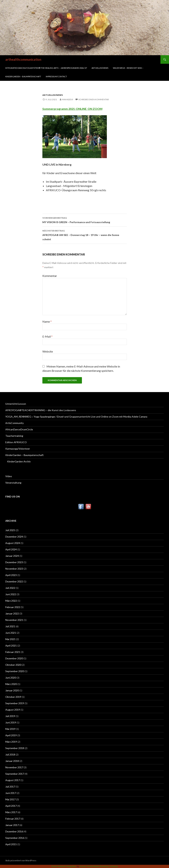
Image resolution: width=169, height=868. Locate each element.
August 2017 (13, 780)
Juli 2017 (10, 787)
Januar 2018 (12, 761)
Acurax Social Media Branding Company (99, 866)
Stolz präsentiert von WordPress (21, 860)
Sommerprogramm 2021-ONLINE (65, 109)
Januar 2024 (12, 556)
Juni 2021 (11, 633)
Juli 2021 (10, 626)
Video (9, 476)
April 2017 (11, 806)
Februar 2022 (13, 607)
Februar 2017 (13, 819)
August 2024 (13, 543)
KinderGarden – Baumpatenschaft (23, 76)
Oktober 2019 (13, 697)
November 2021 (14, 620)
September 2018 (15, 748)
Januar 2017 (12, 825)
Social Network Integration (64, 866)
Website (48, 351)
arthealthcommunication (23, 59)
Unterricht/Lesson (16, 404)
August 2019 (13, 710)
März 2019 (11, 742)
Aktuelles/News (100, 68)
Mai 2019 (10, 729)
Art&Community (15, 423)
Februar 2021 (13, 652)
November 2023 (14, 569)
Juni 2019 (11, 722)
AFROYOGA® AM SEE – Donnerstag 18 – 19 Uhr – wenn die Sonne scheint (85, 235)
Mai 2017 (10, 799)
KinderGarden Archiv (19, 461)
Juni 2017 (11, 793)
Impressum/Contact (56, 76)
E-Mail (47, 336)
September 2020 (15, 671)
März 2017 (11, 812)
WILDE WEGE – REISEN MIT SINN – (128, 68)
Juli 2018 (10, 754)
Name (47, 321)
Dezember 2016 (14, 831)
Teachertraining (14, 436)
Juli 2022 (10, 588)
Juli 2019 (10, 716)
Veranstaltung (13, 483)
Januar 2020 (12, 690)
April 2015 (11, 844)
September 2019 (15, 703)
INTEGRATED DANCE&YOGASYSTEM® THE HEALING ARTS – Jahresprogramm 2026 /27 (46, 68)
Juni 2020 (11, 678)
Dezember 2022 (14, 581)
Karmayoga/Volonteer (18, 449)
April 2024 (11, 549)
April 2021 (11, 646)
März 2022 (11, 601)
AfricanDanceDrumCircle (19, 429)
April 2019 (11, 735)
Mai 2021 (10, 639)
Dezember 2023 (14, 562)
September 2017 (15, 774)
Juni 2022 (11, 594)
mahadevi (67, 99)
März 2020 (11, 684)
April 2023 (11, 575)
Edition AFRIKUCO (16, 442)
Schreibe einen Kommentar (94, 99)
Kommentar (50, 276)
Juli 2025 (10, 530)
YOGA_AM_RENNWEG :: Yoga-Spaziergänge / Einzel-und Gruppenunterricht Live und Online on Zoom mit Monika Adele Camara (76, 417)
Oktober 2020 (13, 665)
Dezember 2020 (14, 658)
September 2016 (15, 838)
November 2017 (14, 767)
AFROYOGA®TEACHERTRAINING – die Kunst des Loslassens (41, 410)
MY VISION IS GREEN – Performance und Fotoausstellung (85, 220)
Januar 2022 (12, 613)
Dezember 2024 (14, 537)
